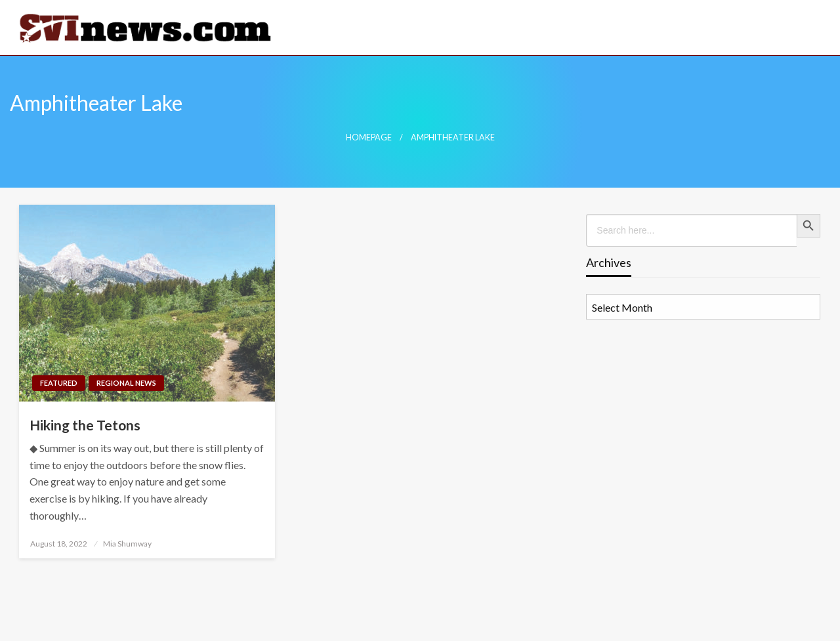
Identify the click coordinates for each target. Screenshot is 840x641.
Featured (59, 383)
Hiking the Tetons (85, 425)
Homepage (369, 137)
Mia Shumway (127, 544)
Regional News (126, 383)
